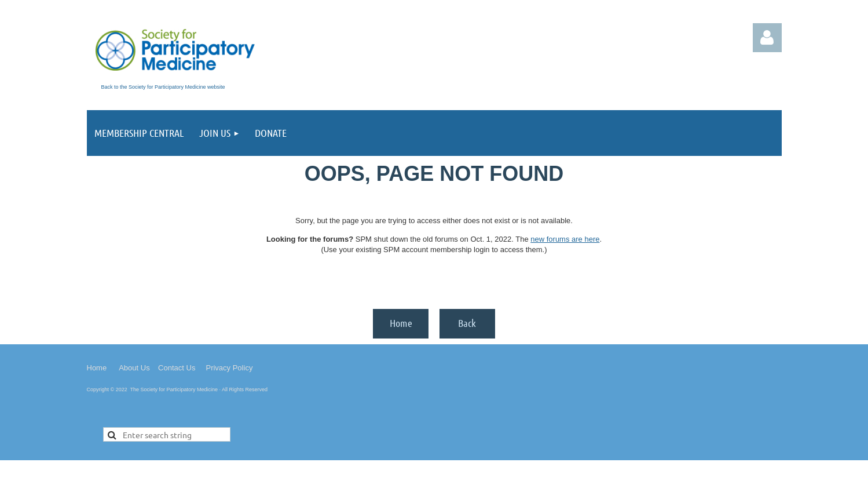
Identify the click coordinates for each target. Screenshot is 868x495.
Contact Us (177, 368)
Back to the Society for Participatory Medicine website (163, 87)
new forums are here (565, 239)
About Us (134, 368)
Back (467, 323)
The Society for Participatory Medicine (174, 390)
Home (401, 323)
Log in (767, 38)
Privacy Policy (229, 368)
